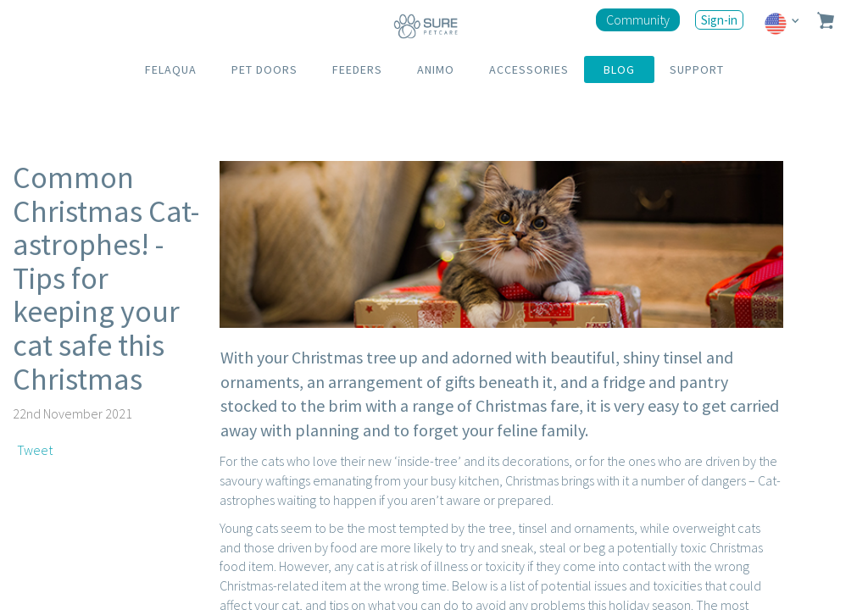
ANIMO (436, 69)
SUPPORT (697, 69)
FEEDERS (357, 69)
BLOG (619, 69)
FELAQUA (171, 69)
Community (638, 19)
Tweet (35, 450)
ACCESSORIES (529, 69)
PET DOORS (264, 69)
